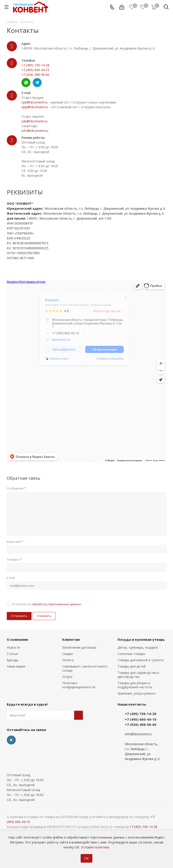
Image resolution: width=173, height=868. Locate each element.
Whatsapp (26, 83)
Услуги (67, 677)
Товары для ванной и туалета (141, 660)
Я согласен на (47, 604)
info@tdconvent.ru (35, 131)
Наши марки (16, 666)
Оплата (68, 660)
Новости (13, 647)
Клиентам (71, 639)
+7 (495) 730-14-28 (35, 65)
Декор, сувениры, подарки (138, 647)
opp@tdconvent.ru (35, 107)
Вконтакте (11, 740)
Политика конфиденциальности (79, 685)
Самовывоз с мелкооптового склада (85, 668)
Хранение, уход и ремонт (137, 693)
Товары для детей (132, 666)
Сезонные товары (131, 654)
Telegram (37, 83)
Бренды (13, 660)
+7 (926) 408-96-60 (35, 75)
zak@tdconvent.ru (34, 121)
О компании (17, 639)
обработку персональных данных (57, 604)
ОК (86, 858)
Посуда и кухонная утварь (141, 639)
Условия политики (95, 847)
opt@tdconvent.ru (34, 102)
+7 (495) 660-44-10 (35, 70)
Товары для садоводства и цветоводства (138, 675)
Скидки (67, 654)
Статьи (12, 654)
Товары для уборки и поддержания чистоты (135, 685)
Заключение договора (79, 647)
